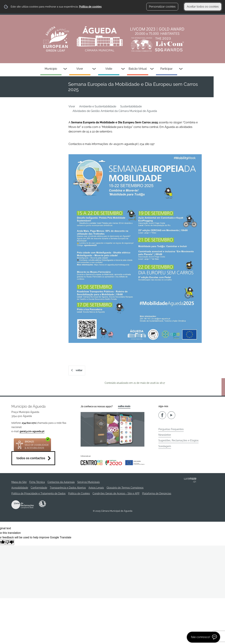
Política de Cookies (79, 493)
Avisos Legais (96, 488)
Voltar (79, 370)
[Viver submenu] (94, 69)
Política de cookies (90, 7)
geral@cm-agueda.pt (32, 431)
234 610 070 (29, 423)
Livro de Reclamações (23, 505)
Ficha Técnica (37, 482)
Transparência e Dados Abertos (68, 488)
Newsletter (165, 435)
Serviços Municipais (88, 482)
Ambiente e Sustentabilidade (98, 106)
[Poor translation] (10, 542)
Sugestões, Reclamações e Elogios (178, 440)
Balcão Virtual (138, 69)
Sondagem (165, 446)
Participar (166, 69)
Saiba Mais (124, 406)
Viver (80, 69)
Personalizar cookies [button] (162, 7)
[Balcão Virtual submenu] (152, 69)
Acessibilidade (42, 504)
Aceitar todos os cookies (203, 7)
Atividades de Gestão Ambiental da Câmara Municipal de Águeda (115, 111)
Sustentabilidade (131, 106)
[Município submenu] (65, 69)
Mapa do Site (19, 482)
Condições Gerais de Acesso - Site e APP (116, 493)
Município (51, 69)
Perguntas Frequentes (171, 429)
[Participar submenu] (181, 69)
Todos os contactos (31, 458)
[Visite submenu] (123, 69)
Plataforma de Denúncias (157, 493)
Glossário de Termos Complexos (125, 488)
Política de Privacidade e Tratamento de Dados (38, 493)
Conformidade (39, 488)
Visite (109, 69)
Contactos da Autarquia (61, 482)
